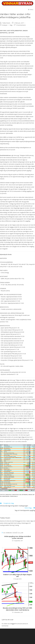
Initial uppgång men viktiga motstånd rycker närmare (17, 537)
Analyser (5, 25)
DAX (20, 495)
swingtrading (6, 496)
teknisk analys (14, 496)
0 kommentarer (21, 25)
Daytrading (25, 495)
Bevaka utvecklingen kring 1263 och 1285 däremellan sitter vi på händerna (17, 609)
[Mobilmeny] (31, 10)
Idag (11, 25)
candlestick (8, 495)
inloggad (13, 624)
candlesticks (15, 495)
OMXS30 (30, 495)
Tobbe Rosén (6, 23)
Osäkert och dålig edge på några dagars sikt (17, 576)
